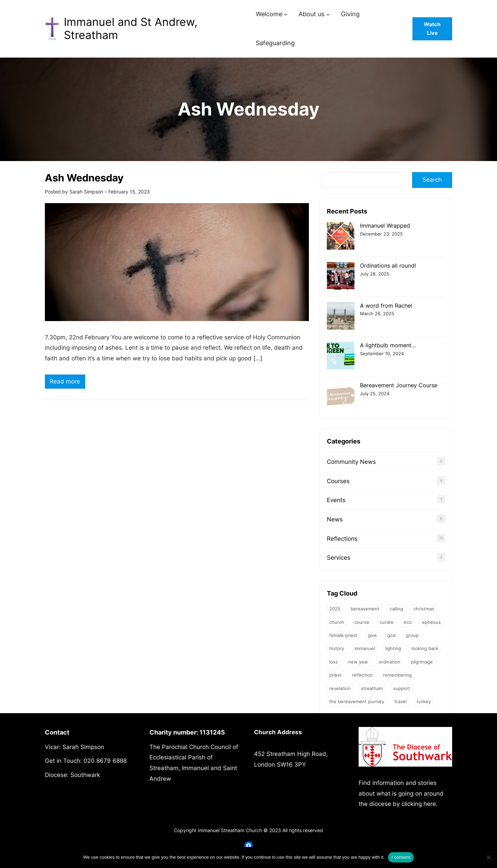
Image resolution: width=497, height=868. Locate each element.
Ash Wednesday (84, 178)
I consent (401, 857)
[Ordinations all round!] (341, 277)
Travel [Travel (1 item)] (401, 701)
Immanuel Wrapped (385, 226)
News (335, 519)
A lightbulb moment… (388, 345)
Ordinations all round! (388, 266)
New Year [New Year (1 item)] (358, 662)
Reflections (342, 539)
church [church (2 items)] (337, 622)
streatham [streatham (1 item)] (372, 688)
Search (432, 180)
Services (339, 558)
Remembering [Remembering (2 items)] (397, 675)
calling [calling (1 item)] (396, 609)
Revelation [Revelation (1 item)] (340, 688)
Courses (338, 481)
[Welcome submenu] (286, 14)
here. (431, 804)
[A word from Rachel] (341, 317)
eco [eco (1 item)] (408, 622)
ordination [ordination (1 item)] (389, 662)
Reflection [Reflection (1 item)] (362, 675)
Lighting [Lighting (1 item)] (393, 648)
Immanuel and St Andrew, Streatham (131, 28)
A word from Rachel (386, 306)
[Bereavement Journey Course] (341, 396)
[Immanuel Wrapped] (341, 237)
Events (336, 500)
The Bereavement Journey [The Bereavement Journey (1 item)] (357, 701)
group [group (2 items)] (412, 635)
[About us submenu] (328, 14)
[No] (488, 857)
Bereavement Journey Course (399, 385)
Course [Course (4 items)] (362, 622)
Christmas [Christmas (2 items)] (424, 609)
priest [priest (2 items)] (335, 675)
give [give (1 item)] (372, 635)
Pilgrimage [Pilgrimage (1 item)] (422, 662)
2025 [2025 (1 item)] (335, 609)
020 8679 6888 (105, 761)
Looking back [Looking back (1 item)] (425, 648)
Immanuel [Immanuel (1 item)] (365, 648)
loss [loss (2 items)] (334, 662)
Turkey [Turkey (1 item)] (424, 701)
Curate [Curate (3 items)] (387, 622)
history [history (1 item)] (337, 648)
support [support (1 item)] (402, 688)
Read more (67, 382)
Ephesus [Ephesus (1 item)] (431, 622)
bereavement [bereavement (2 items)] (365, 609)
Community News (351, 462)
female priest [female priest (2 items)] (343, 635)
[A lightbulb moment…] (341, 356)
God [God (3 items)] (391, 635)
